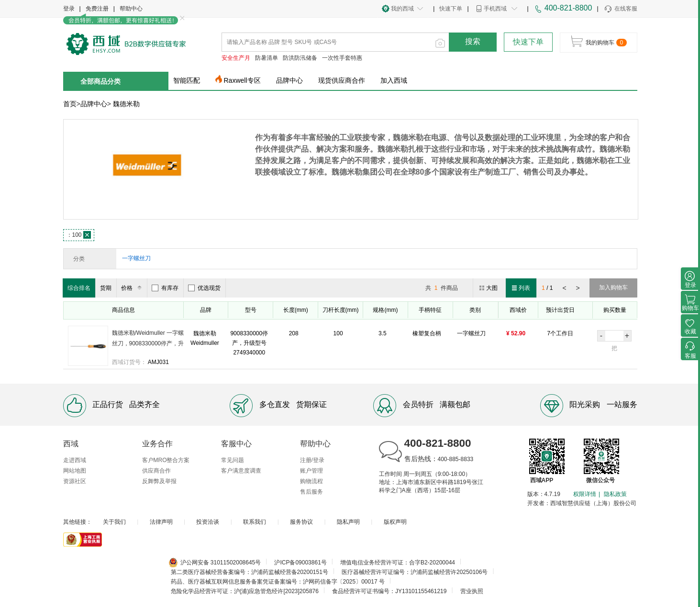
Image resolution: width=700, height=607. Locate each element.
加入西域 (394, 80)
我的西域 (402, 9)
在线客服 (620, 9)
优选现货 (204, 288)
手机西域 (495, 9)
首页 (70, 104)
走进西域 (75, 460)
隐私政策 (615, 494)
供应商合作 (156, 471)
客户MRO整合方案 (166, 460)
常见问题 (233, 460)
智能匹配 (187, 80)
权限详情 (585, 494)
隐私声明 (348, 522)
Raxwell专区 (242, 80)
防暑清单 (267, 58)
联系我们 (255, 522)
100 (79, 235)
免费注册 (97, 9)
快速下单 (451, 9)
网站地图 (75, 471)
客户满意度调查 (241, 471)
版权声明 (395, 522)
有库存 (165, 288)
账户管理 (311, 471)
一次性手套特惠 (342, 58)
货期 (106, 288)
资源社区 (75, 481)
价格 (133, 288)
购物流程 (311, 481)
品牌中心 (289, 80)
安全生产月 (236, 58)
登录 (69, 9)
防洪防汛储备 (300, 58)
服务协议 (301, 522)
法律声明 (161, 522)
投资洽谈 (208, 522)
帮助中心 (131, 9)
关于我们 (114, 522)
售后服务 (311, 492)
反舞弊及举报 (159, 481)
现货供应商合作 (342, 80)
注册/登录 (312, 460)
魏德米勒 (126, 104)
